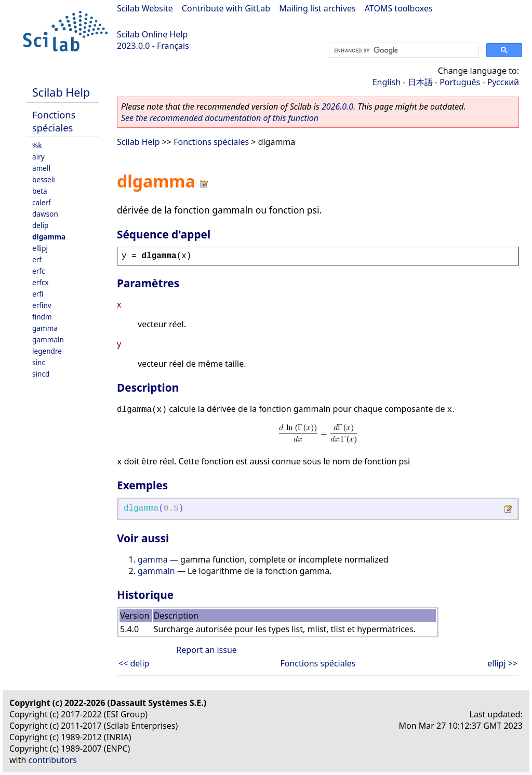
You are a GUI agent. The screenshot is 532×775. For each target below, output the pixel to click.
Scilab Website (145, 8)
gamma (45, 328)
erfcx (41, 282)
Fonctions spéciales (54, 121)
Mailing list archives (317, 8)
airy (38, 157)
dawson (45, 214)
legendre (47, 351)
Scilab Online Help (152, 34)
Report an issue (206, 650)
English (387, 82)
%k (37, 145)
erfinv (42, 305)
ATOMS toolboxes (399, 8)
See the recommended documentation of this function (220, 118)
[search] (403, 50)
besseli (44, 179)
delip (40, 225)
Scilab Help (61, 92)
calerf (42, 202)
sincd (41, 374)
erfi (38, 294)
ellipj (40, 248)
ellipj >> (502, 663)
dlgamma (49, 237)
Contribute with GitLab (226, 8)
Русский (503, 82)
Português (460, 82)
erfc (38, 271)
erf (37, 259)
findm (42, 317)
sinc (39, 362)
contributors (53, 760)
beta (40, 191)
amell (41, 168)
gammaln (48, 339)
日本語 (420, 82)
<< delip (134, 663)
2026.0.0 (337, 106)
